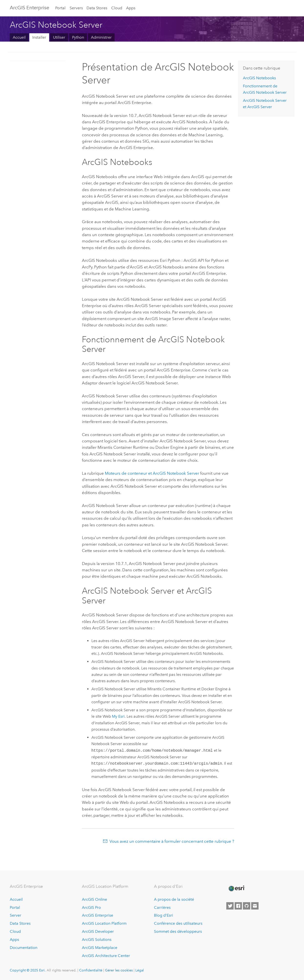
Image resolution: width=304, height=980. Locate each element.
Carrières (162, 907)
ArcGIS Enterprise (29, 8)
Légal (140, 970)
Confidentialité (91, 970)
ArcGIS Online (94, 899)
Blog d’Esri (163, 915)
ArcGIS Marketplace (100, 948)
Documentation (24, 948)
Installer (39, 37)
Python (78, 37)
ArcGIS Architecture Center (106, 956)
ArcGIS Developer (98, 931)
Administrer (101, 37)
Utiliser (59, 37)
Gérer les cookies (119, 970)
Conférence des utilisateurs (178, 923)
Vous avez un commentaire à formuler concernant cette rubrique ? (172, 841)
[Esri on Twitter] (230, 906)
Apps (131, 8)
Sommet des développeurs (178, 931)
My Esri (118, 716)
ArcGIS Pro (91, 907)
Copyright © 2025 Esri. (28, 970)
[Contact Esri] (255, 906)
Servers (76, 8)
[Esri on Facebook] (238, 906)
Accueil (19, 37)
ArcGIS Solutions (97, 940)
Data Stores (97, 8)
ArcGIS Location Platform (104, 923)
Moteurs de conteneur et (152, 473)
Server (16, 915)
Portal (60, 8)
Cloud (117, 8)
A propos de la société (174, 899)
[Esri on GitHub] (247, 906)
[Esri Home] (236, 888)
